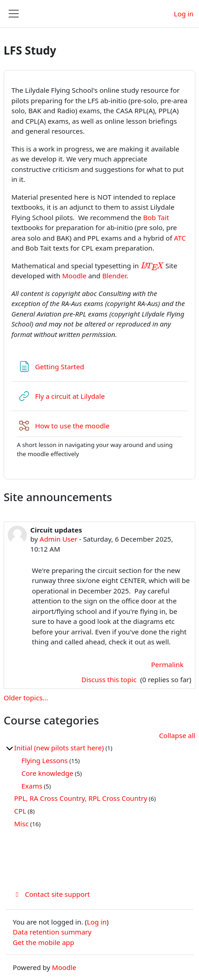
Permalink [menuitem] (167, 664)
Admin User (59, 539)
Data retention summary (52, 932)
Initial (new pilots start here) (59, 748)
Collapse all (177, 735)
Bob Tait (156, 217)
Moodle (74, 276)
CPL (20, 811)
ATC (180, 238)
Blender (115, 276)
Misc (21, 824)
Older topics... (26, 698)
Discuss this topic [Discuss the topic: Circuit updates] (110, 679)
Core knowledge (47, 773)
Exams (32, 786)
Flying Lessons (45, 760)
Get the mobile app (43, 942)
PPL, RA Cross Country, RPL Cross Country (81, 798)
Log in (184, 14)
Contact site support (51, 894)
